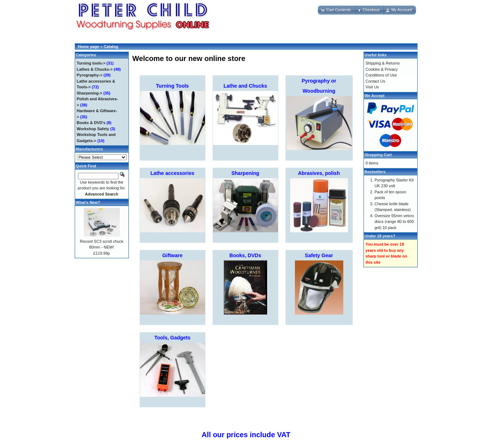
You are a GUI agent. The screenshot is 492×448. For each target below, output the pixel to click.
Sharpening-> (90, 93)
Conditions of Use (381, 75)
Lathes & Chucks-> (95, 69)
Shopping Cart (378, 155)
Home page (89, 47)
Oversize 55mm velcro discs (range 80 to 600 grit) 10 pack (394, 222)
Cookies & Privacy (382, 69)
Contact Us (375, 81)
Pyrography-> (90, 75)
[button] (336, 10)
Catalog (111, 47)
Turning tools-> (91, 63)
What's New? (88, 202)
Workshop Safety (93, 129)
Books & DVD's (91, 123)
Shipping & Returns (383, 63)
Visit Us (372, 87)
